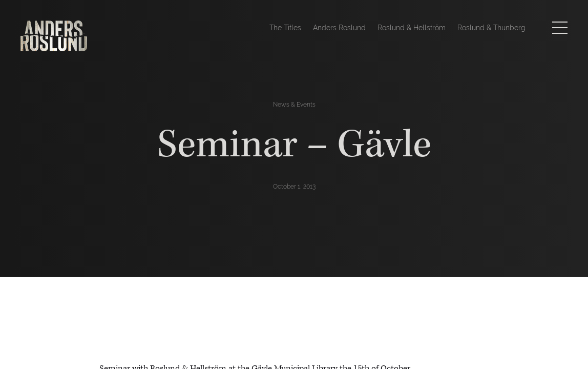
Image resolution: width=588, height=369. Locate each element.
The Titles (285, 28)
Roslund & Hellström (412, 28)
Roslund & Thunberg (491, 28)
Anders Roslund (339, 28)
